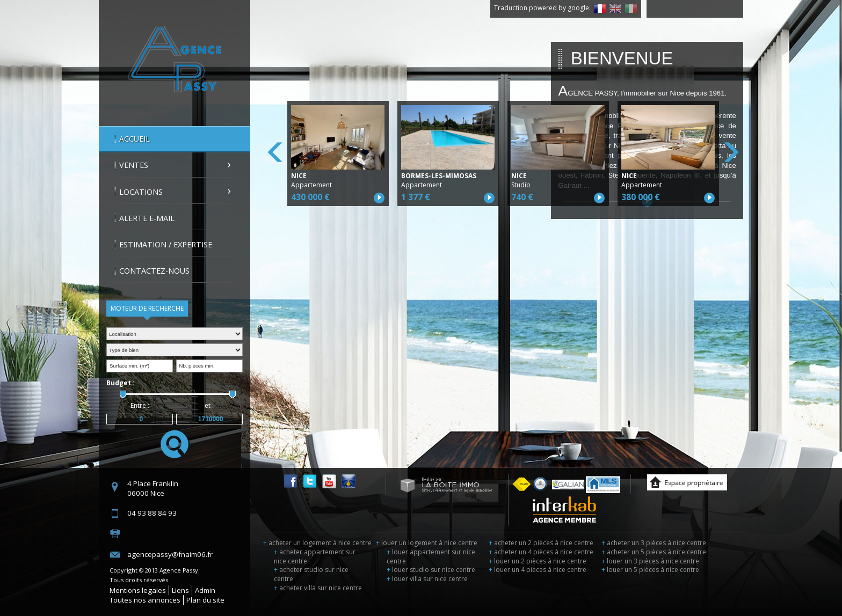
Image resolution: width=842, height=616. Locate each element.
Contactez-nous (154, 271)
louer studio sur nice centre (431, 570)
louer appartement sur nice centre (431, 556)
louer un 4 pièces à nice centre (538, 570)
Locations (141, 192)
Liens (180, 590)
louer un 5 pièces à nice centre (650, 570)
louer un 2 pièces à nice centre (538, 561)
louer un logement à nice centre (427, 543)
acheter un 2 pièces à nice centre (541, 543)
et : (209, 405)
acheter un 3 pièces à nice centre (654, 543)
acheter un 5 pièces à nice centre (654, 552)
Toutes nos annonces (145, 600)
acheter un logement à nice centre (317, 543)
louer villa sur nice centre (427, 579)
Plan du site (205, 600)
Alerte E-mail (147, 218)
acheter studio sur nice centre (311, 574)
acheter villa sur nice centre (318, 588)
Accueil (135, 139)
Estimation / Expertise (166, 244)
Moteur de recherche (147, 308)
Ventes (134, 165)
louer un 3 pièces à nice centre (650, 561)
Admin (205, 590)
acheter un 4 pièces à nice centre (541, 552)
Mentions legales (138, 590)
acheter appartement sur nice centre (315, 556)
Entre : (140, 405)
